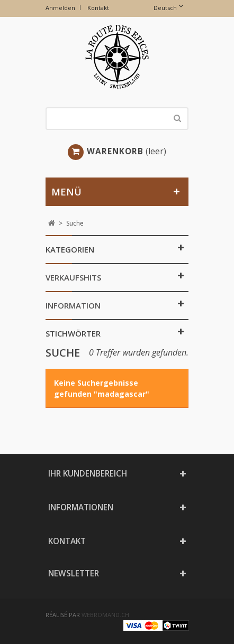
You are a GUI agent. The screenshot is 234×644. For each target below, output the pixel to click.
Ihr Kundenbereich (88, 474)
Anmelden (60, 8)
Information (73, 305)
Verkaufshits (73, 277)
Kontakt (98, 8)
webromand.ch (105, 615)
